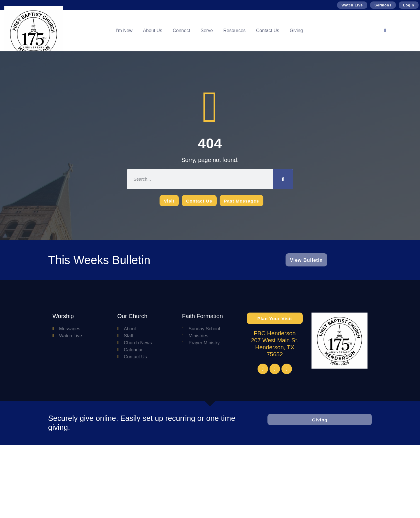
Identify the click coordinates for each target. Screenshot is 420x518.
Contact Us (268, 30)
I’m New (124, 30)
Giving (296, 30)
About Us (153, 30)
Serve (207, 30)
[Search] (283, 179)
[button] (385, 31)
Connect (181, 30)
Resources (235, 30)
